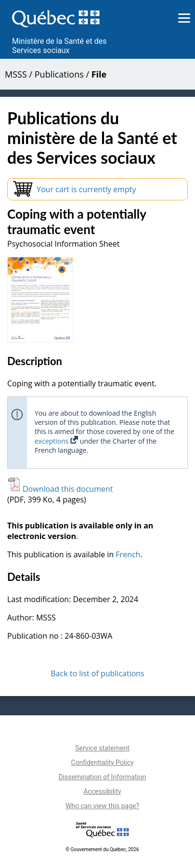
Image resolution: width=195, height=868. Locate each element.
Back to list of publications (97, 673)
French (128, 554)
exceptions (56, 441)
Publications (59, 74)
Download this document (60, 489)
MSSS (16, 74)
